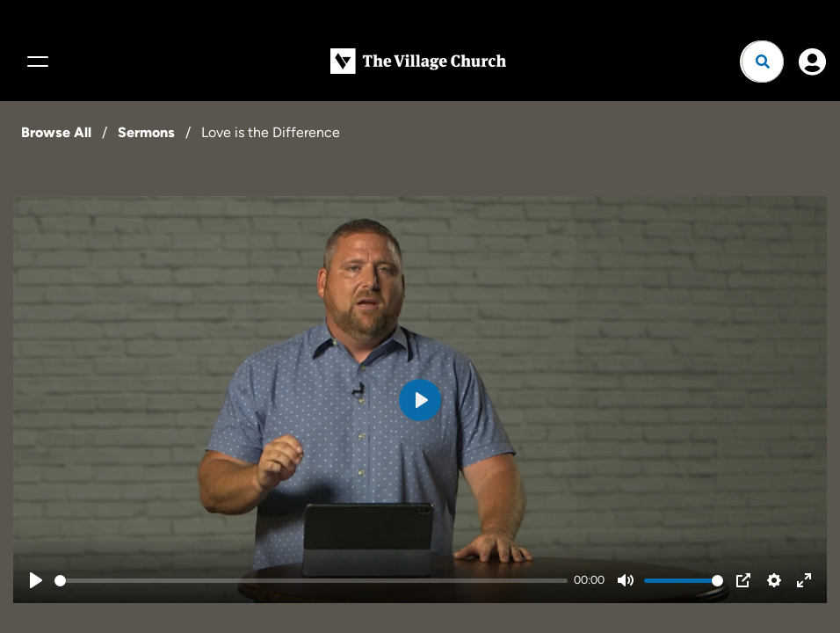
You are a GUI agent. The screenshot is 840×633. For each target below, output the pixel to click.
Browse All (56, 132)
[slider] (311, 581)
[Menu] (35, 62)
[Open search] (763, 62)
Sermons (146, 132)
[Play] (36, 580)
